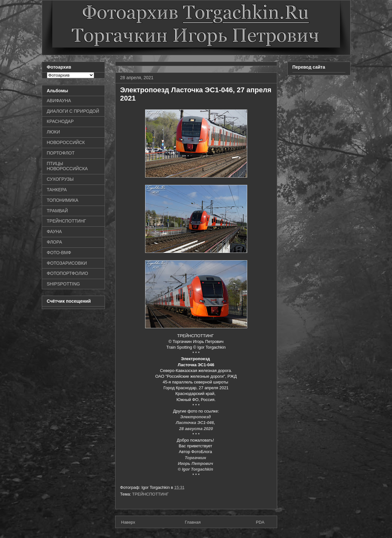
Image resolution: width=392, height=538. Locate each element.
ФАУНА (54, 231)
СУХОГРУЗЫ (60, 179)
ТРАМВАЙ (57, 211)
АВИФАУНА (59, 101)
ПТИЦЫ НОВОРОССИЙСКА (67, 166)
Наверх (128, 522)
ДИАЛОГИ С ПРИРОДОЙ (73, 111)
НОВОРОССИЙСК (66, 142)
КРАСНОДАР (60, 121)
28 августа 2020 (196, 429)
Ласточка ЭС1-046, (196, 423)
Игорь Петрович (196, 463)
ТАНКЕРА (57, 190)
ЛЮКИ (54, 132)
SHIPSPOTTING (63, 284)
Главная (193, 522)
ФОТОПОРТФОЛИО (68, 273)
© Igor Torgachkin (195, 469)
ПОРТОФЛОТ (61, 153)
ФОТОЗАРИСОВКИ (67, 263)
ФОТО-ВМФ (59, 253)
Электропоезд (196, 417)
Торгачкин (196, 458)
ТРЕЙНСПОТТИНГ (150, 494)
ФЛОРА (55, 242)
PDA (260, 522)
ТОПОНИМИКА (63, 200)
